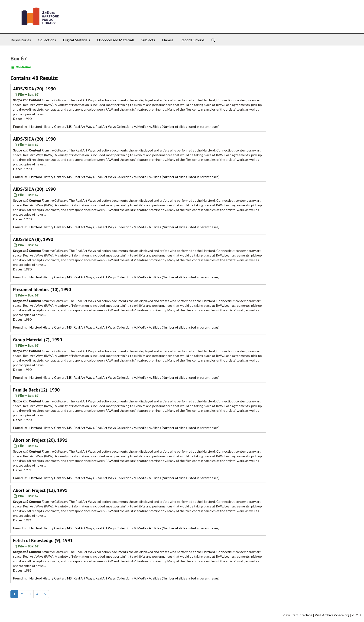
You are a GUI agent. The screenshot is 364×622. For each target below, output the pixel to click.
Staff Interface (301, 615)
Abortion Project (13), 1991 (40, 490)
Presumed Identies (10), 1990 (42, 290)
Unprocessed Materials (116, 40)
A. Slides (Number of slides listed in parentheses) (184, 127)
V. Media (140, 127)
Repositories (21, 40)
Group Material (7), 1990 (37, 340)
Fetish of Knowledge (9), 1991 (43, 540)
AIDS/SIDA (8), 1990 (33, 239)
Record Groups (192, 40)
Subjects (148, 40)
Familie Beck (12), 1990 (36, 390)
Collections (47, 40)
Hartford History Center (47, 127)
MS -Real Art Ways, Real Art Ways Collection (99, 127)
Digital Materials (76, 40)
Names (168, 40)
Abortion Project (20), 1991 (40, 440)
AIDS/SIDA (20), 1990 (34, 89)
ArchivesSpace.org (336, 615)
